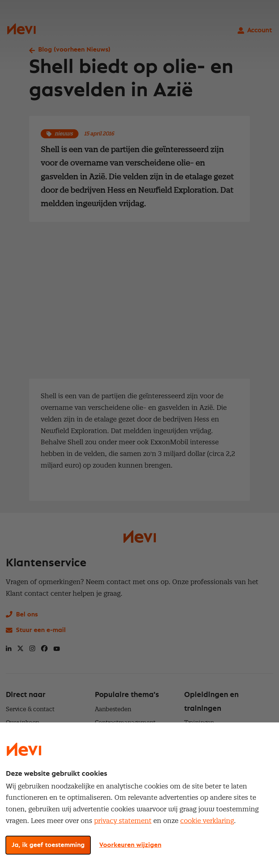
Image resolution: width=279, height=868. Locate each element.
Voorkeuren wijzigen (130, 845)
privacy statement (123, 821)
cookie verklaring (207, 821)
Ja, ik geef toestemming (48, 845)
